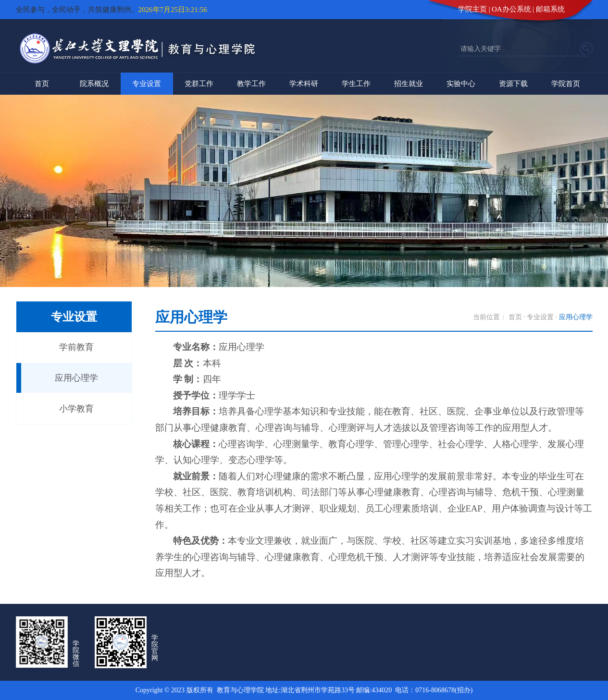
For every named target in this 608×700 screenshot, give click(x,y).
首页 (42, 84)
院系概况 (94, 84)
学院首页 (566, 84)
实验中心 (461, 84)
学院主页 (472, 9)
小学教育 (76, 409)
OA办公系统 (511, 9)
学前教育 (76, 347)
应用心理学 (76, 378)
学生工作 (356, 84)
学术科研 (304, 84)
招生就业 (409, 84)
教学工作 (251, 84)
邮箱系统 (550, 9)
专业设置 (147, 84)
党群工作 (199, 84)
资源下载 (513, 84)
